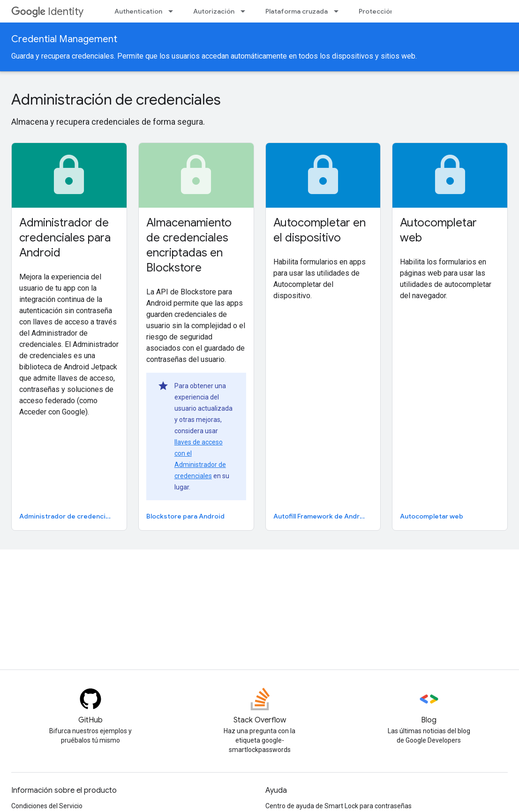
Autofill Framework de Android (322, 516)
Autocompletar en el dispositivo (320, 230)
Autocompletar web (438, 230)
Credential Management (64, 39)
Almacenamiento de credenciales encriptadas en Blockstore (189, 245)
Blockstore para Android (185, 516)
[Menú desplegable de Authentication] (173, 11)
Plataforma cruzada (297, 11)
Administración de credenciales (116, 99)
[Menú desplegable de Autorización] (246, 11)
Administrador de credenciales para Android (65, 238)
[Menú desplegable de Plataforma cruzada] (339, 11)
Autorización (214, 11)
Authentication (138, 11)
